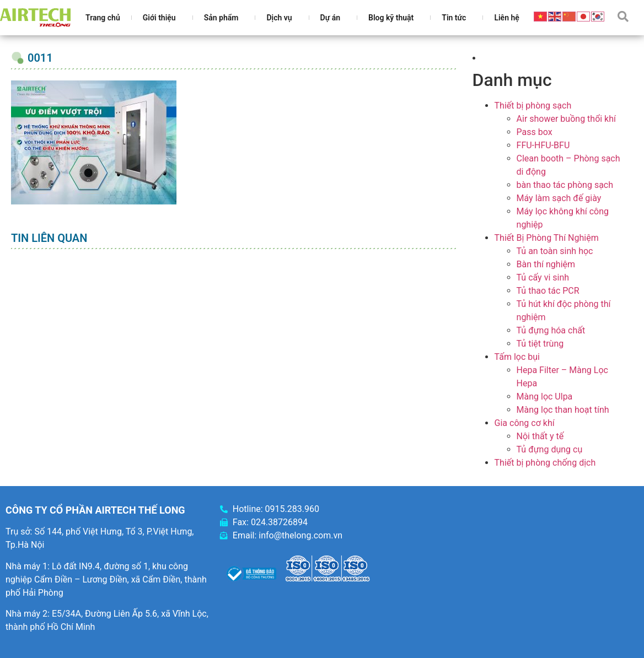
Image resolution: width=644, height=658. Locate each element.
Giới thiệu (162, 18)
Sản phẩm (224, 18)
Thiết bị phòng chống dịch (545, 463)
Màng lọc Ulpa (545, 397)
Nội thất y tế (540, 436)
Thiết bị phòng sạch (533, 106)
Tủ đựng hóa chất (551, 330)
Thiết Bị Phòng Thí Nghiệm (547, 238)
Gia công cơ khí (525, 423)
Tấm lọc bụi (517, 357)
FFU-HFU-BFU (543, 145)
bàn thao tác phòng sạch (565, 185)
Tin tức (457, 18)
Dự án (333, 18)
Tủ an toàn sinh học (555, 251)
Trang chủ (103, 18)
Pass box (535, 132)
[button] (623, 17)
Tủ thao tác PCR (548, 291)
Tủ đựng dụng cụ (550, 449)
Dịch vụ (282, 18)
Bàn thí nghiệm (546, 264)
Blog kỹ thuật (394, 18)
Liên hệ (506, 18)
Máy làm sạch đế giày (559, 198)
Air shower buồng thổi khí (566, 119)
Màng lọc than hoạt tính (563, 410)
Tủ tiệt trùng (540, 344)
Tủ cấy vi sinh (543, 277)
